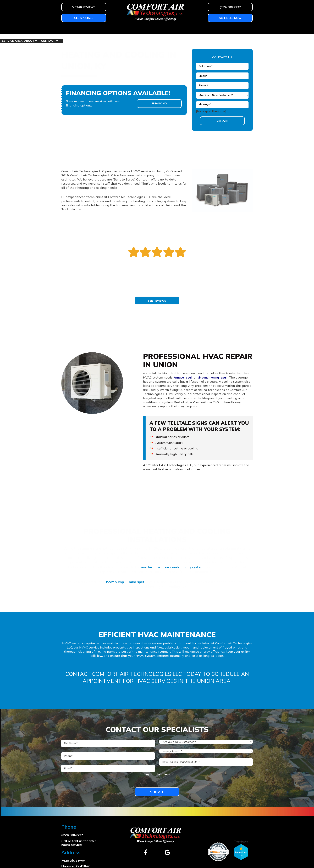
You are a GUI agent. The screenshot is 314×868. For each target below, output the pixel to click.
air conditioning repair (216, 377)
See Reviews (157, 300)
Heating (68, 29)
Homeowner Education (154, 29)
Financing (159, 103)
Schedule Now (230, 18)
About (221, 29)
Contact (240, 29)
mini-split (137, 581)
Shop (183, 29)
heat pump (115, 581)
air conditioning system (184, 567)
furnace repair (184, 377)
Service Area (204, 29)
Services (122, 29)
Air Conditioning (95, 29)
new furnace (150, 567)
